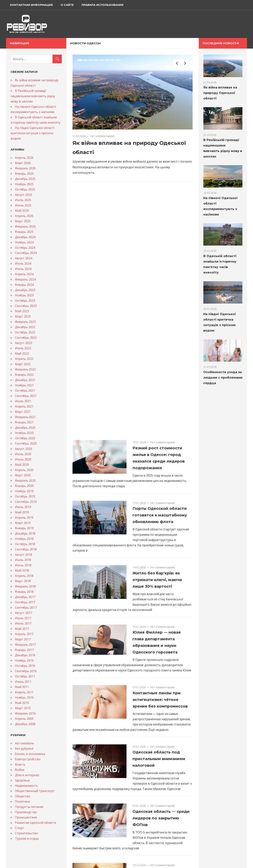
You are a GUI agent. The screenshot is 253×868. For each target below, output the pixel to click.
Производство (26, 812)
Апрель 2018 (24, 576)
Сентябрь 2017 (26, 608)
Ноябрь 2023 (24, 295)
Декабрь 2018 (25, 533)
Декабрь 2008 (25, 724)
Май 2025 (22, 211)
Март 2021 (23, 412)
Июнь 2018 (23, 565)
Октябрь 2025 (25, 189)
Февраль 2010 (25, 713)
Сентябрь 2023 (26, 306)
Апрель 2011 (24, 692)
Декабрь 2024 (25, 237)
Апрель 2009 (24, 719)
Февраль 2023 (25, 322)
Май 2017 (22, 629)
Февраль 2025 (25, 226)
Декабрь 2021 (25, 380)
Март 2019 (23, 523)
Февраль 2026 (25, 168)
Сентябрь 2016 (26, 671)
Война (20, 770)
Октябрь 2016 (25, 666)
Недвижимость (26, 786)
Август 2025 (24, 195)
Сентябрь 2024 (26, 253)
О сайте (67, 5)
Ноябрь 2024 (24, 242)
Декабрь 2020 (25, 428)
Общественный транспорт (35, 791)
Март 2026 (23, 163)
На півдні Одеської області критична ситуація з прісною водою (32, 133)
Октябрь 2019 (25, 496)
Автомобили (24, 743)
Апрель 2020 (24, 470)
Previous (177, 63)
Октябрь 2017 (25, 602)
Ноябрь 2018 (24, 539)
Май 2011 (22, 687)
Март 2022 (23, 364)
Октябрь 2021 (25, 391)
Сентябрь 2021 (26, 396)
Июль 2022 (23, 348)
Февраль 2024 (25, 279)
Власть (20, 764)
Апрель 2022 (24, 359)
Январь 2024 (24, 285)
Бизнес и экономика (30, 754)
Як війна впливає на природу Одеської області (220, 93)
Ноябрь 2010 (24, 697)
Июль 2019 (23, 507)
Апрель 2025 (24, 216)
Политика (22, 801)
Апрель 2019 (24, 518)
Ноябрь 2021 (24, 385)
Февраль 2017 (25, 645)
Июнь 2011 (23, 682)
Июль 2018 (23, 560)
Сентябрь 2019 (26, 502)
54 (125, 814)
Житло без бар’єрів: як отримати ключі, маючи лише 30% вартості (157, 329)
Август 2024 (24, 258)
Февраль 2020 (25, 480)
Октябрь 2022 (25, 332)
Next (185, 63)
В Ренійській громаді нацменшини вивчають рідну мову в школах (33, 96)
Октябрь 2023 (25, 301)
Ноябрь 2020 (24, 433)
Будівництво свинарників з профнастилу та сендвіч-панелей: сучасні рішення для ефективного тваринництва (160, 633)
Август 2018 (24, 555)
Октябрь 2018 (25, 544)
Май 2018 (22, 570)
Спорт (20, 828)
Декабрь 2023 (25, 290)
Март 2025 (23, 221)
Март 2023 (23, 316)
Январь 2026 (24, 174)
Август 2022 (24, 343)
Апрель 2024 (24, 274)
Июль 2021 (23, 401)
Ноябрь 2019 (24, 491)
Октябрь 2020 (25, 438)
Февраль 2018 (25, 586)
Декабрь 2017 (25, 597)
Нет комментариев (102, 136)
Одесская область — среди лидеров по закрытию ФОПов (161, 567)
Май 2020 (22, 465)
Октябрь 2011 (25, 676)
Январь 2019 (24, 528)
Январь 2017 (24, 650)
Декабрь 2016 (25, 655)
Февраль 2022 (25, 369)
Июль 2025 (23, 200)
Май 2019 (22, 512)
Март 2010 (23, 708)
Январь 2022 (24, 375)
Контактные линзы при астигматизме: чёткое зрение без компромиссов (160, 449)
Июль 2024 (23, 263)
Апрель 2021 (24, 406)
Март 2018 (23, 581)
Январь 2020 (24, 486)
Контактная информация (31, 5)
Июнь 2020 (23, 459)
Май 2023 (22, 311)
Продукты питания (29, 807)
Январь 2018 (24, 592)
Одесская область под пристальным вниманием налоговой (159, 508)
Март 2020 (23, 475)
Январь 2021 (24, 422)
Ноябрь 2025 (24, 184)
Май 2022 (22, 353)
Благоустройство (28, 759)
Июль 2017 (23, 618)
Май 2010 (22, 703)
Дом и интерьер (27, 775)
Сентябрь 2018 (26, 549)
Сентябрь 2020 (26, 443)
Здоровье (22, 780)
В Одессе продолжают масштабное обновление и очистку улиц (161, 694)
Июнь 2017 (23, 623)
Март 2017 (23, 639)
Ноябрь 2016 (24, 660)
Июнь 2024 (23, 269)
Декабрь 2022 (25, 327)
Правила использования (102, 5)
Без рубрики (24, 749)
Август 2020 (24, 449)
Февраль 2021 (25, 417)
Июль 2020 (23, 454)
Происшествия (26, 817)
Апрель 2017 (24, 634)
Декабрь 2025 (25, 179)
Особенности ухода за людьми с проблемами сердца (223, 378)
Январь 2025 (24, 232)
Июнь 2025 (23, 205)
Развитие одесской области (35, 823)
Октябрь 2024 (25, 248)
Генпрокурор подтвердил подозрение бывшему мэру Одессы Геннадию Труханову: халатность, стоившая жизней (161, 765)
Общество (23, 796)
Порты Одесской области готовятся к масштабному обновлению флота (160, 264)
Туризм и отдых (27, 839)
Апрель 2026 (24, 158)
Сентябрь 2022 (26, 338)
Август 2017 (24, 613)
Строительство (26, 833)
